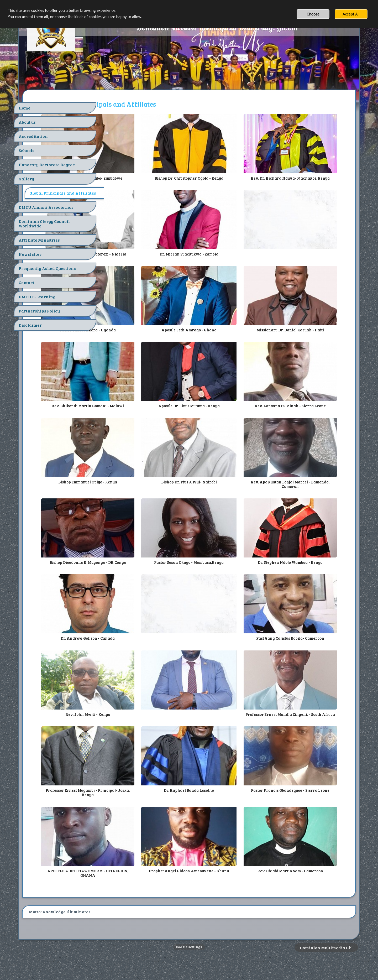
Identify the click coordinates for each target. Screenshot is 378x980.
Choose (313, 14)
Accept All (351, 14)
